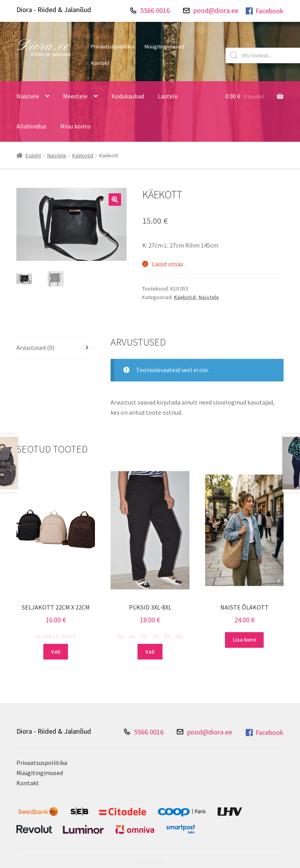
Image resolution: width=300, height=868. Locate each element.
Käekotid (83, 155)
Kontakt (100, 63)
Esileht (33, 155)
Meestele (75, 96)
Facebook (264, 11)
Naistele (28, 96)
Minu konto (75, 126)
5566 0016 (155, 10)
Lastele (168, 96)
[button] (115, 200)
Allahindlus (31, 126)
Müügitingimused (164, 46)
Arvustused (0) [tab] (35, 348)
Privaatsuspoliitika (112, 46)
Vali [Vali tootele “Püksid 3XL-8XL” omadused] (150, 652)
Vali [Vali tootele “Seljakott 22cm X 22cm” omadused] (56, 652)
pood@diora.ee (216, 10)
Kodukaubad (128, 96)
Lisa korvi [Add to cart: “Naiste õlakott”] (245, 640)
